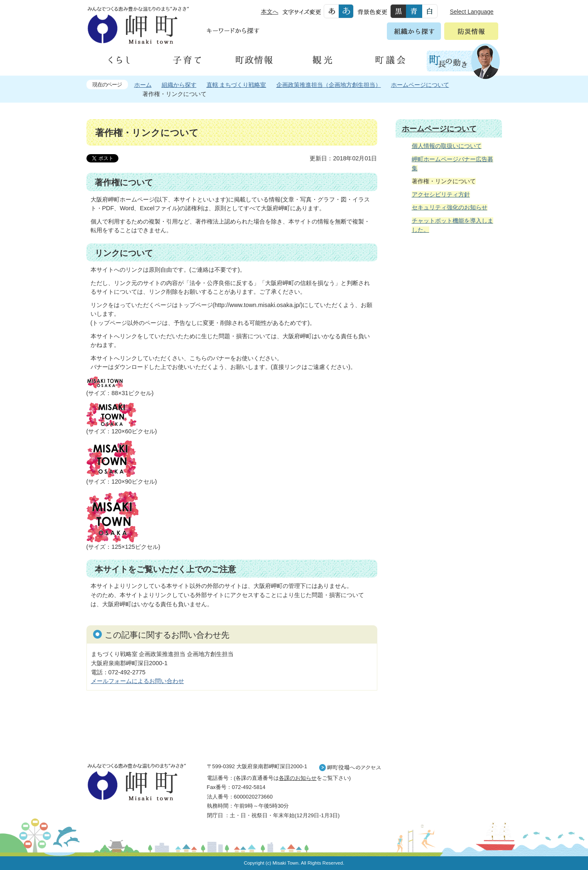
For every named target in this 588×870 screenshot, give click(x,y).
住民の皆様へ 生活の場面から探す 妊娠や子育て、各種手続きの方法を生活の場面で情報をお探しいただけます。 (449, 330)
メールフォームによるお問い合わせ (138, 681)
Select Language (472, 12)
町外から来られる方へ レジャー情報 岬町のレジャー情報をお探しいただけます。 (449, 451)
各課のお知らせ (298, 778)
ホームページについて (420, 85)
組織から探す (179, 85)
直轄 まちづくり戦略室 (236, 85)
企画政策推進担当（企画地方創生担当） (329, 85)
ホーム (143, 85)
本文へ (270, 12)
